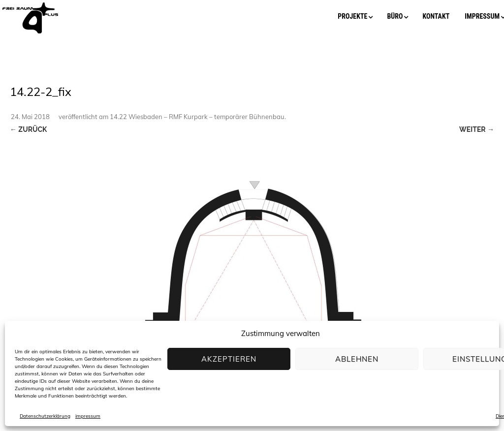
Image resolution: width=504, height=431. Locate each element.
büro (395, 16)
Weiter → (477, 129)
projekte (352, 16)
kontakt (436, 16)
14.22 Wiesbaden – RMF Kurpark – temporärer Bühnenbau (197, 117)
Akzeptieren (229, 359)
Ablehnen (357, 359)
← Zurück (28, 129)
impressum (88, 416)
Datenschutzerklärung (45, 416)
